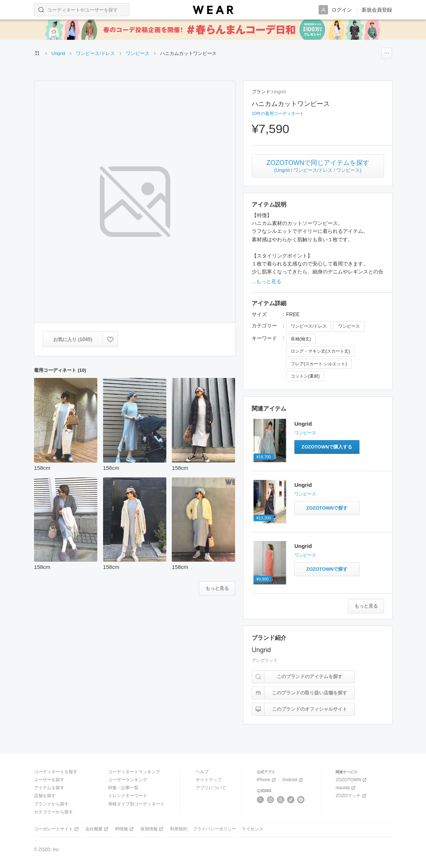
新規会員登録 (377, 10)
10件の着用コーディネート (278, 114)
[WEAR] (213, 10)
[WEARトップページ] (37, 53)
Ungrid (279, 92)
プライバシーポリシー (214, 829)
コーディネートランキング (134, 772)
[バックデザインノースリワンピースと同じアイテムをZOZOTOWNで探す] (327, 508)
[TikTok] (291, 800)
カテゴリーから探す (54, 812)
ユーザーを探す (49, 780)
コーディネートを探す (56, 772)
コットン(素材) (305, 376)
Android (293, 780)
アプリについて (211, 788)
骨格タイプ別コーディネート (136, 804)
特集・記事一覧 (123, 788)
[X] (261, 800)
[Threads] (281, 800)
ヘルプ (202, 772)
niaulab (346, 788)
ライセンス (252, 829)
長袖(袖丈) (301, 339)
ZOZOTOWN (352, 780)
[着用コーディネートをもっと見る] (217, 588)
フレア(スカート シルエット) (319, 364)
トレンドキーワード (128, 796)
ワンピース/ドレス (309, 326)
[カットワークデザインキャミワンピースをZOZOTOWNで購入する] (327, 447)
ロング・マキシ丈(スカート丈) (320, 351)
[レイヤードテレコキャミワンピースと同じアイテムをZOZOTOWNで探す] (327, 569)
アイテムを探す (49, 788)
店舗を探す (45, 796)
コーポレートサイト (57, 829)
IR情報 (125, 829)
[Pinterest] (301, 800)
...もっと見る (267, 281)
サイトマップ (209, 780)
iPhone (267, 780)
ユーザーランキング (128, 780)
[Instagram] (271, 800)
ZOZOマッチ (352, 796)
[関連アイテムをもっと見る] (366, 606)
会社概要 (97, 829)
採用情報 (152, 829)
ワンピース (349, 326)
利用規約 (179, 829)
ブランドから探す (51, 804)
